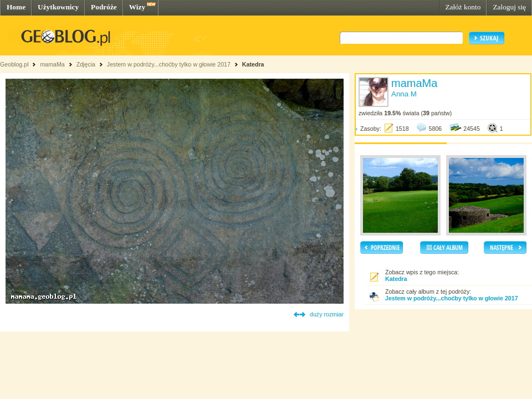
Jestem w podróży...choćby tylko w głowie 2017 (169, 64)
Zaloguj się (509, 7)
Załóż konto (463, 7)
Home (16, 7)
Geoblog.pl (14, 64)
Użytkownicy (58, 7)
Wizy (137, 7)
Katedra (253, 64)
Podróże (104, 7)
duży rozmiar (327, 314)
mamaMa (52, 64)
